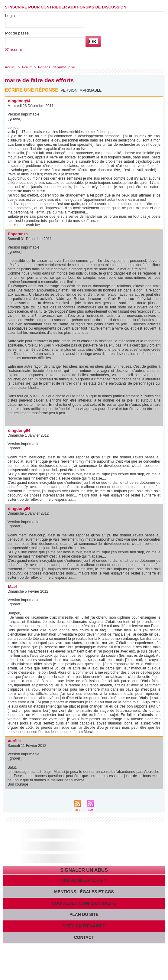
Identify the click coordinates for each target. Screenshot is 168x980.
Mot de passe (17, 33)
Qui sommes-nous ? (84, 879)
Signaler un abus (84, 869)
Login (10, 16)
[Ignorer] (14, 118)
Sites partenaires (84, 924)
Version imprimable (82, 90)
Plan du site (84, 913)
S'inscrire (13, 49)
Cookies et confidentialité (84, 902)
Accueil (10, 67)
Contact (84, 935)
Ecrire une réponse (32, 89)
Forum (26, 67)
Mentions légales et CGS (84, 890)
